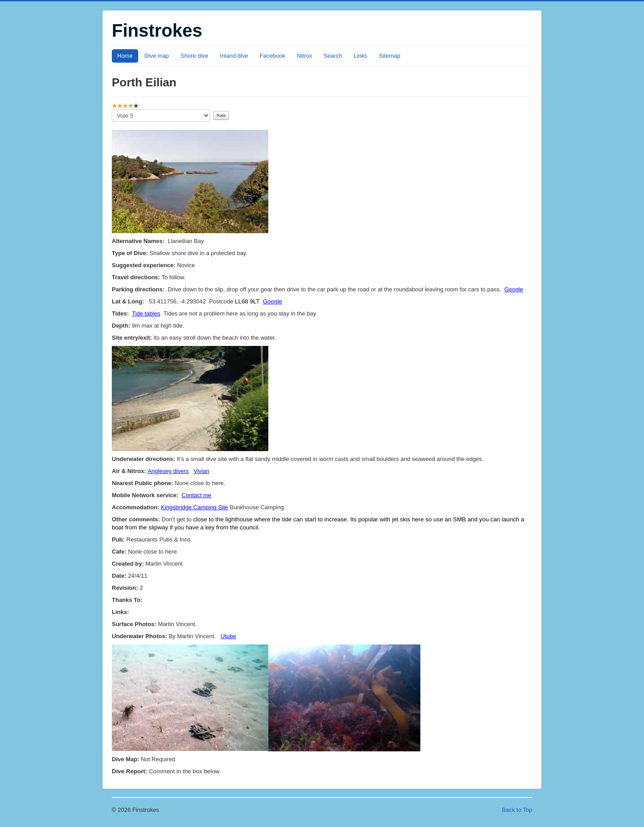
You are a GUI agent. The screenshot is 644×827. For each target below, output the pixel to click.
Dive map (157, 56)
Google (514, 289)
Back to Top (517, 810)
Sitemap (390, 56)
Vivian (201, 471)
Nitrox (305, 56)
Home (125, 56)
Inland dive (234, 56)
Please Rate (112, 109)
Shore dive (195, 56)
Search (333, 56)
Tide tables (146, 313)
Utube (228, 636)
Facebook (273, 56)
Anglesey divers (168, 471)
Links (360, 56)
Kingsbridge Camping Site (195, 507)
